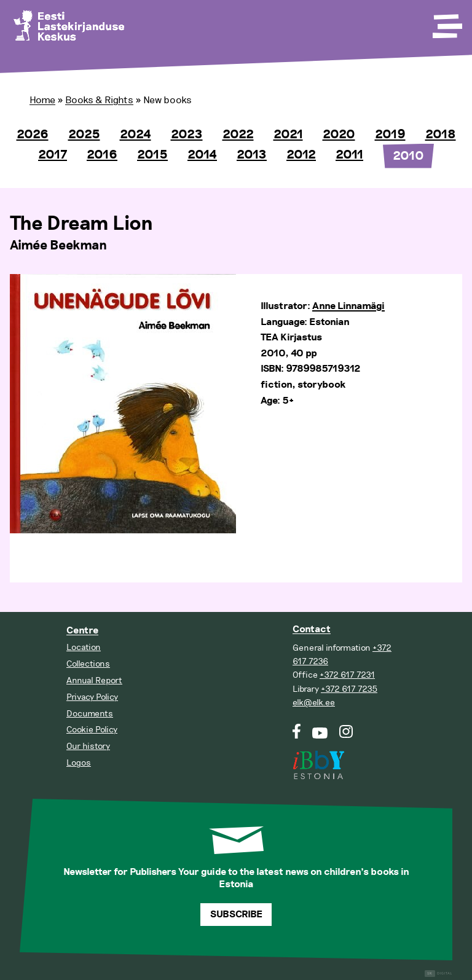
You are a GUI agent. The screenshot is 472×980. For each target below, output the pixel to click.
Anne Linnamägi (348, 306)
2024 (136, 135)
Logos (79, 763)
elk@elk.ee (314, 703)
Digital (439, 974)
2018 (441, 135)
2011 (349, 155)
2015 (152, 155)
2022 (238, 135)
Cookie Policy (92, 730)
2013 (252, 155)
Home (42, 100)
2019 (390, 135)
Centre (82, 631)
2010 (408, 156)
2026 (33, 135)
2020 (339, 135)
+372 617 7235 (349, 689)
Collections (88, 664)
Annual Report (94, 680)
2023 (187, 135)
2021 (288, 135)
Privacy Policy (92, 697)
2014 (202, 155)
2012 (301, 155)
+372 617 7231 (347, 675)
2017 (53, 155)
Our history (88, 746)
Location (84, 647)
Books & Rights (99, 100)
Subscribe (236, 915)
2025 (84, 135)
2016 (102, 155)
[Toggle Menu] (446, 22)
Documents (90, 714)
